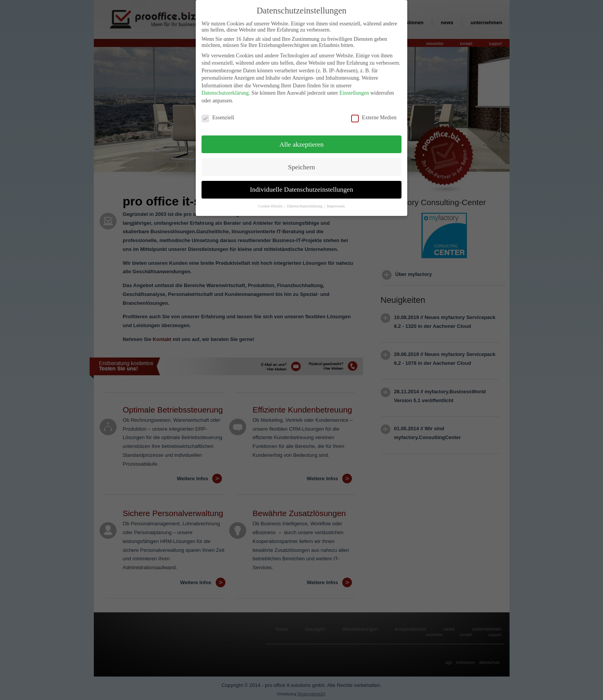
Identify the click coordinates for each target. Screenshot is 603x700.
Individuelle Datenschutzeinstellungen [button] (302, 187)
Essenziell (218, 115)
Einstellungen (354, 90)
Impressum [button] (336, 203)
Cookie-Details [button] (271, 203)
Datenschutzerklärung (225, 90)
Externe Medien (374, 115)
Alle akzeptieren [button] (301, 141)
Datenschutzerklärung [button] (305, 203)
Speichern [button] (301, 164)
